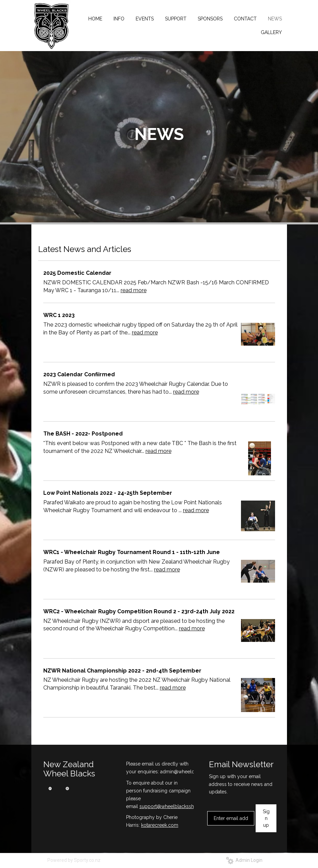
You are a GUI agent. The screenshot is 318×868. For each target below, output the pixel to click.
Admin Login (244, 860)
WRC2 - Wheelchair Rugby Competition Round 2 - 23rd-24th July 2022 (139, 611)
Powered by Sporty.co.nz (74, 860)
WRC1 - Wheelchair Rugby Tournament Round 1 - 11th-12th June (132, 552)
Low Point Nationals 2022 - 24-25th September (108, 493)
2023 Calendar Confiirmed (79, 374)
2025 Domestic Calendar (77, 273)
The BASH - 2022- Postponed (83, 434)
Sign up (266, 818)
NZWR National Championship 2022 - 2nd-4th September (122, 671)
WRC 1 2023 (59, 315)
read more (134, 290)
